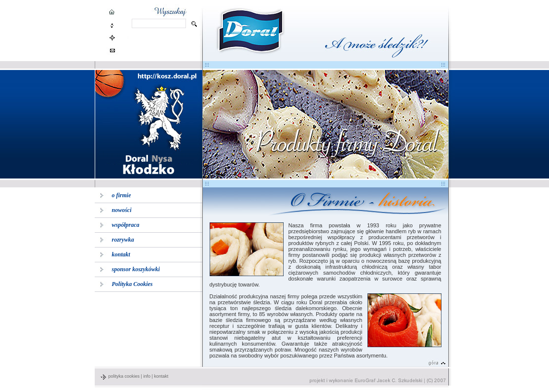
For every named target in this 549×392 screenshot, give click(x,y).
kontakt (161, 376)
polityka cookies (124, 376)
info (147, 376)
